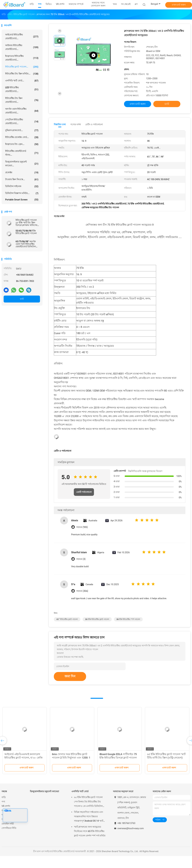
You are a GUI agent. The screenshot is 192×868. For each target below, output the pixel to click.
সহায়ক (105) (82, 527)
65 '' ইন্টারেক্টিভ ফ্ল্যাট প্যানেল (67, 619)
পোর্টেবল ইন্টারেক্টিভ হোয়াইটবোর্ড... (22, 121)
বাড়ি (4, 797)
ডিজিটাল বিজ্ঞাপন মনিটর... (22, 193)
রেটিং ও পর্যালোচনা (94, 124)
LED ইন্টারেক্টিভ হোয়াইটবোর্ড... (22, 89)
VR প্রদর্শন (6, 806)
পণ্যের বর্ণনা (76, 124)
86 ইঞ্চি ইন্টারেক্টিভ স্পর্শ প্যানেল (128, 619)
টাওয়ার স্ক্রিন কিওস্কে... (22, 179)
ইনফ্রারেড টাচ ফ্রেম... (22, 144)
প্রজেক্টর (22, 173)
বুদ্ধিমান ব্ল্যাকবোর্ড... (22, 130)
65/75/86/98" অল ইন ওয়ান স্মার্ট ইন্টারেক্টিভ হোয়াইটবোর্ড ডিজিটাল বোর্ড (26, 244)
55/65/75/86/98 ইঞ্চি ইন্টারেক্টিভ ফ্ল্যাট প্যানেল (26, 232)
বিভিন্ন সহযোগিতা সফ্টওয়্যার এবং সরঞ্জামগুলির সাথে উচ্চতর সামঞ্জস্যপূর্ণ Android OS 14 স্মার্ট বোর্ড (89, 817)
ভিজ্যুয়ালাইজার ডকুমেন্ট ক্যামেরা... (22, 164)
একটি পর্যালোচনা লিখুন (84, 493)
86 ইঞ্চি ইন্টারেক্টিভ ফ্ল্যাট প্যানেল (97, 619)
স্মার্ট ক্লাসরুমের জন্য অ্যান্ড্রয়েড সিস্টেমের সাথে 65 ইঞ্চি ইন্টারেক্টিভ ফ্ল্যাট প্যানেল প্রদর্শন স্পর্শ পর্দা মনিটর (90, 831)
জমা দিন (70, 676)
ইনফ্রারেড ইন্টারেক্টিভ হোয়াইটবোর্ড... (22, 58)
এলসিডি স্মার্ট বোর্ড (80, 791)
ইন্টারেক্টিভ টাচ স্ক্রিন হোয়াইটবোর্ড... (22, 100)
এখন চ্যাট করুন (179, 5)
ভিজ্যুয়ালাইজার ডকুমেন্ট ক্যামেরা (44, 791)
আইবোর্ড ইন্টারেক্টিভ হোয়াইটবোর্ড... (22, 36)
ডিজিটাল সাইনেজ (22, 186)
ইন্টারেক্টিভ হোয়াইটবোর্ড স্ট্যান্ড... (22, 153)
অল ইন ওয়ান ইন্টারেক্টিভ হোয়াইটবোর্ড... (22, 111)
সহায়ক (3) (81, 559)
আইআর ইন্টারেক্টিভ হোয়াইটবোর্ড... (22, 47)
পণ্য (3, 802)
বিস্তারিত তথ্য (60, 124)
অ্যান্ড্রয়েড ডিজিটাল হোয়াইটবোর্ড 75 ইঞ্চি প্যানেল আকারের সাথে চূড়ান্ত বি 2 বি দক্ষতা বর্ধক (24, 758)
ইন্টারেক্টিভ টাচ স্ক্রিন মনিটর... (22, 74)
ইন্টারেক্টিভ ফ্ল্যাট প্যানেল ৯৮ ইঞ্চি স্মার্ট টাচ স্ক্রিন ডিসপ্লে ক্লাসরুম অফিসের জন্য (26, 223)
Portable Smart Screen (22, 200)
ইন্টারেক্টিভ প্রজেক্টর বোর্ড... (22, 137)
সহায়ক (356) (82, 591)
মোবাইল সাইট (8, 824)
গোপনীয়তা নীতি (9, 828)
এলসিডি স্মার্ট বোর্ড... (22, 81)
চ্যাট (22, 299)
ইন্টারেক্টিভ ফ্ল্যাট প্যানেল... (22, 67)
